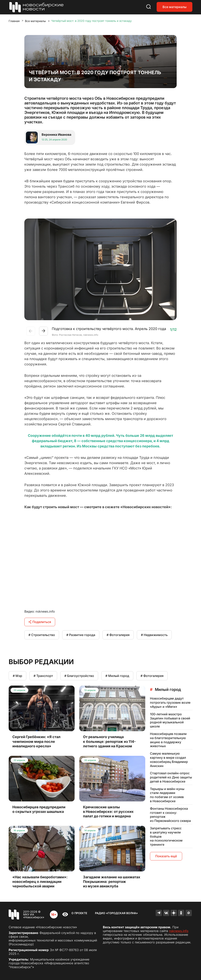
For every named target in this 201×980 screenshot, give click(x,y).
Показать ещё (166, 856)
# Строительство (42, 635)
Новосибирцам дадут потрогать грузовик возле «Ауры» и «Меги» (170, 703)
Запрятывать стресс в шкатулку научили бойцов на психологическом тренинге (166, 836)
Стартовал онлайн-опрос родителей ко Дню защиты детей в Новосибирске (171, 777)
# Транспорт (43, 676)
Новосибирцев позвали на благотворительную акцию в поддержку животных (168, 740)
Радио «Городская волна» (116, 913)
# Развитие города (81, 635)
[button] (43, 331)
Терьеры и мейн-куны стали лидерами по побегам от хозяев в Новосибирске (167, 795)
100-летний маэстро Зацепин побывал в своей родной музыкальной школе (170, 720)
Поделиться (40, 622)
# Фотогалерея (118, 635)
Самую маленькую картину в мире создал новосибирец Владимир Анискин (169, 760)
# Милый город (117, 676)
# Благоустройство (79, 676)
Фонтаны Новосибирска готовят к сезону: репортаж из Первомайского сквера (170, 815)
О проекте (79, 913)
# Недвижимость (154, 635)
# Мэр (17, 676)
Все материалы (175, 7)
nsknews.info (179, 931)
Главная (14, 21)
